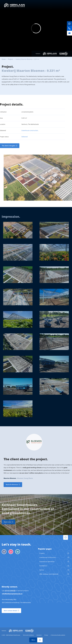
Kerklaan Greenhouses (14, 5)
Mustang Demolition (64, 54)
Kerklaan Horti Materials (50, 54)
